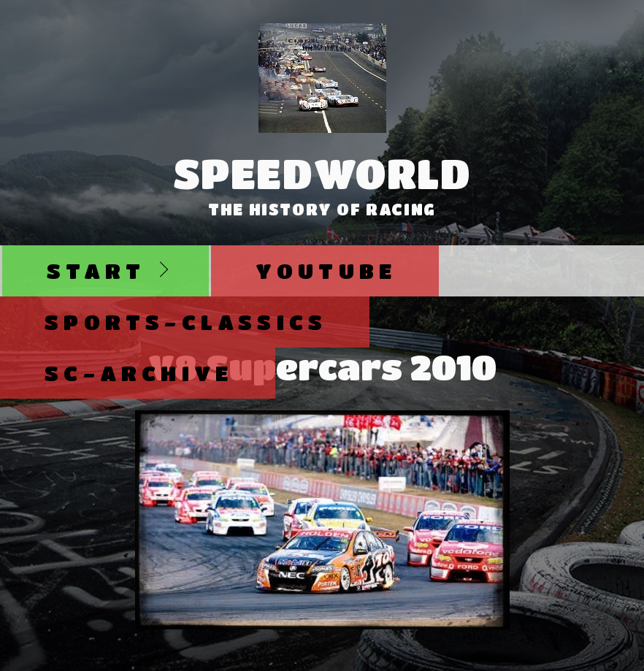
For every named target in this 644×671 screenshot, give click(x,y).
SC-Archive (139, 373)
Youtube (326, 271)
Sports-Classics (186, 322)
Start (96, 271)
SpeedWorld (322, 173)
